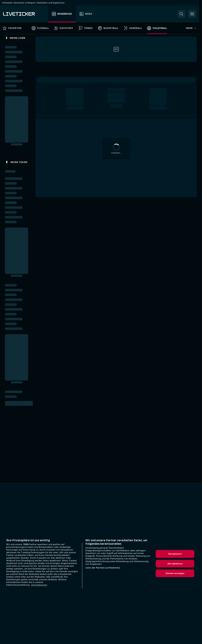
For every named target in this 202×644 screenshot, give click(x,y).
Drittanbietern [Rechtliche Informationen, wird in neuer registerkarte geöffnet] (39, 585)
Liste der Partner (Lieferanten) (103, 568)
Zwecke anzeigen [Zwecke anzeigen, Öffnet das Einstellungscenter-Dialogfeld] (175, 573)
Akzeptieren (175, 554)
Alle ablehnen (175, 564)
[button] (181, 14)
